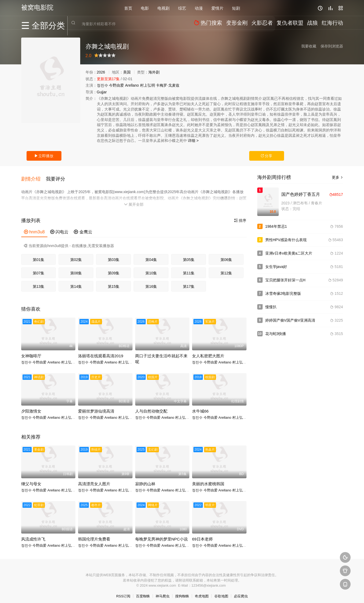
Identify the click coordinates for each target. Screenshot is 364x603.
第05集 (189, 256)
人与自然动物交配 (151, 407)
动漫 (199, 8)
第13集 (39, 283)
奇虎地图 (202, 592)
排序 (240, 216)
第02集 (76, 256)
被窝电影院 (37, 7)
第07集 (39, 269)
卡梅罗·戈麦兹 (168, 85)
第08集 (76, 269)
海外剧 (154, 72)
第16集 (151, 283)
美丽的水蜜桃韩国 (208, 480)
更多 (337, 177)
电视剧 (163, 8)
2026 (101, 72)
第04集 (151, 256)
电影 (145, 8)
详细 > (193, 141)
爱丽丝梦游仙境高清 (96, 407)
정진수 (102, 85)
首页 (128, 8)
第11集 (189, 269)
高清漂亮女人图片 (94, 480)
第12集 (226, 269)
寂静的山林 (145, 480)
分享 (267, 156)
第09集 (114, 269)
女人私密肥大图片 (208, 352)
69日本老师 (202, 535)
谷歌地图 (221, 592)
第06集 (226, 256)
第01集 (39, 256)
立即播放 (44, 156)
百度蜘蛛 (143, 592)
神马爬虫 (163, 592)
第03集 (114, 256)
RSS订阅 (123, 592)
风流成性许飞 (33, 535)
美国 (127, 72)
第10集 (151, 269)
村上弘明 (148, 85)
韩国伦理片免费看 (94, 535)
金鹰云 (83, 228)
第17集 (189, 283)
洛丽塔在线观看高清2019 (101, 352)
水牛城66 (200, 407)
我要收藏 (309, 46)
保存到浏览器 (332, 46)
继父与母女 (31, 480)
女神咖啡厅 (31, 352)
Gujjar (102, 92)
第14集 (76, 283)
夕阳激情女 (31, 407)
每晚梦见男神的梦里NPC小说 (162, 535)
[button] (34, 177)
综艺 (182, 8)
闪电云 (59, 228)
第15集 (114, 283)
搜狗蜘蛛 (182, 592)
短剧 (236, 8)
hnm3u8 (34, 228)
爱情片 (217, 8)
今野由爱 (116, 85)
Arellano (132, 85)
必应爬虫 (241, 592)
